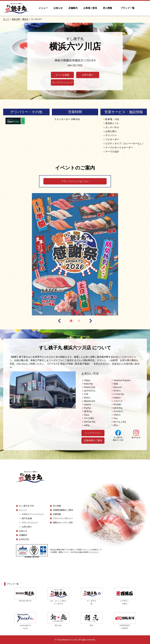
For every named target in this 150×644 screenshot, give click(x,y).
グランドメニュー (30, 523)
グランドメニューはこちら (75, 181)
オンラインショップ (62, 82)
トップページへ (93, 433)
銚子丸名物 (27, 518)
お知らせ (58, 8)
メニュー (43, 8)
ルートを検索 (62, 75)
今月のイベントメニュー (33, 514)
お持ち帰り (88, 75)
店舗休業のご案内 (93, 440)
